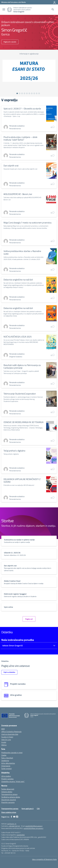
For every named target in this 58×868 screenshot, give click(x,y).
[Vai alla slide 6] (29, 93)
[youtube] (14, 817)
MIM (3, 729)
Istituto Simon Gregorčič (13, 646)
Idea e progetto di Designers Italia (44, 859)
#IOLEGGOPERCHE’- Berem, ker (18, 194)
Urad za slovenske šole (10, 734)
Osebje (4, 755)
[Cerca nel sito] (53, 10)
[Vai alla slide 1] (17, 93)
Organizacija (6, 766)
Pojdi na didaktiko (9, 672)
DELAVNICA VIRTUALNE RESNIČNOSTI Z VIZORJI (22, 480)
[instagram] (17, 817)
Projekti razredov (7, 779)
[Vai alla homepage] (10, 10)
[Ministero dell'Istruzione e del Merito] (14, 2)
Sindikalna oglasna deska (11, 797)
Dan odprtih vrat (11, 166)
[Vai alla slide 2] (20, 93)
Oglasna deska (7, 792)
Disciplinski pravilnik (9, 800)
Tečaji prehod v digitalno (14, 451)
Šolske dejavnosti (8, 789)
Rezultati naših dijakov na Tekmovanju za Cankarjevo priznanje (22, 366)
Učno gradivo (6, 776)
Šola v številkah (7, 758)
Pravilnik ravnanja (8, 802)
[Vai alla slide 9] (37, 93)
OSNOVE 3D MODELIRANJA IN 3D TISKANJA (24, 422)
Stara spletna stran (9, 812)
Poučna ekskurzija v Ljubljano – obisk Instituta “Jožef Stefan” (20, 138)
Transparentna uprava (9, 794)
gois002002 (21, 835)
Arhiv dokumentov (8, 763)
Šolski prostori (6, 768)
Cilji (38, 809)
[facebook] (11, 817)
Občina (4, 745)
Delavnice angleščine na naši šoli (18, 280)
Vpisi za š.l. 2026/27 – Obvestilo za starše (22, 109)
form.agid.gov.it (28, 809)
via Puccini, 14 (12, 824)
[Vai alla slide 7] (32, 93)
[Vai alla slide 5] (27, 93)
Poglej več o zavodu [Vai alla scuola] (10, 42)
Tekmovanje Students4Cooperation (20, 394)
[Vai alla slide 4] (24, 93)
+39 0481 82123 (14, 826)
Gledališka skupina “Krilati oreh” (13, 781)
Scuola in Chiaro (7, 737)
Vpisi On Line (6, 740)
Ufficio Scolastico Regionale (11, 732)
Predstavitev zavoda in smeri (12, 753)
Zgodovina (5, 761)
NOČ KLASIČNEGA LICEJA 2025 (18, 337)
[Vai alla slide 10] (39, 93)
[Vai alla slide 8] (34, 93)
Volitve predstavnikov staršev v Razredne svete (22, 252)
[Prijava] (55, 2)
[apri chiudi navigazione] (4, 10)
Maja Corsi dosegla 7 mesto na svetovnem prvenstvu (28, 223)
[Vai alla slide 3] (22, 93)
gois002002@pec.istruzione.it (33, 828)
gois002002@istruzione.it (34, 826)
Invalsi (4, 742)
